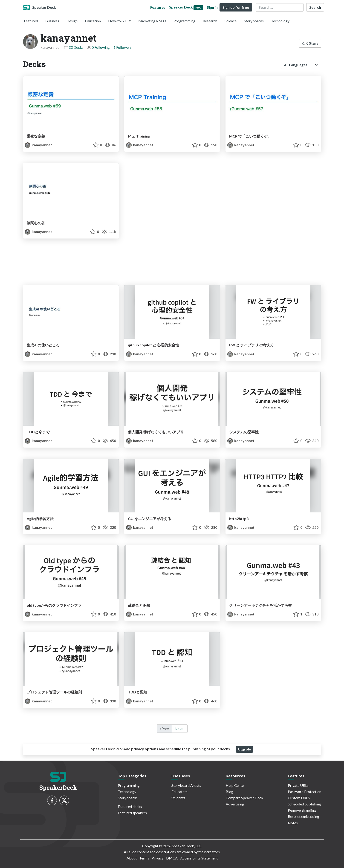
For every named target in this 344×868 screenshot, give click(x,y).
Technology (280, 21)
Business (52, 21)
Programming (184, 21)
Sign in (212, 7)
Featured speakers (132, 813)
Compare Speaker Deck (244, 798)
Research (210, 21)
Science (231, 21)
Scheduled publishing (304, 804)
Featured (31, 21)
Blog (230, 792)
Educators (179, 792)
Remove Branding (302, 810)
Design (72, 21)
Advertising (235, 804)
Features (158, 7)
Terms (144, 858)
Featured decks (130, 806)
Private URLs (298, 785)
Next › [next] (180, 729)
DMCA (172, 858)
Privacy (158, 858)
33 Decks (76, 47)
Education (93, 21)
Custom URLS (299, 798)
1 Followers (123, 47)
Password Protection (305, 792)
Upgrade (244, 749)
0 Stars (310, 43)
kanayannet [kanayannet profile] (38, 145)
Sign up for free (236, 7)
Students (178, 798)
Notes (293, 823)
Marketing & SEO (152, 21)
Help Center (235, 785)
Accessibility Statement (199, 858)
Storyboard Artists (186, 785)
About (132, 858)
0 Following (101, 47)
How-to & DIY (120, 21)
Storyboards (254, 21)
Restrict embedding (304, 816)
